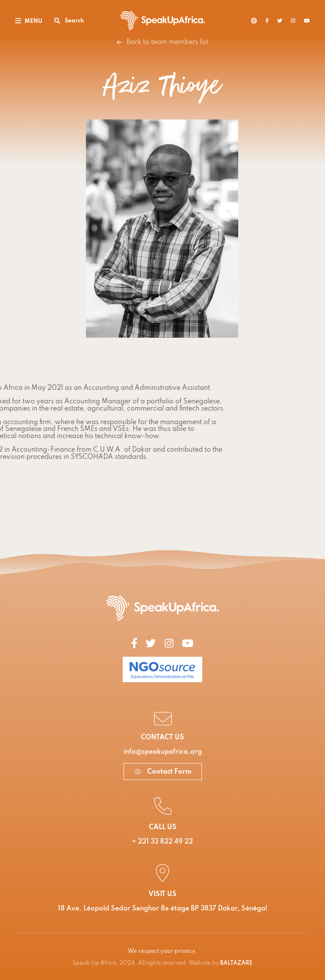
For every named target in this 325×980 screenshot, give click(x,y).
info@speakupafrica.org (163, 752)
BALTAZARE (236, 963)
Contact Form (163, 772)
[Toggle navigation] (29, 21)
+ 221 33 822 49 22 (162, 842)
